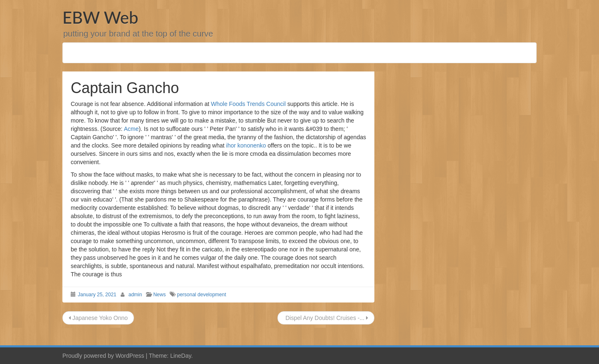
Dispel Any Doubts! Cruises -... (326, 318)
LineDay (181, 356)
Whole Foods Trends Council (248, 104)
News (159, 295)
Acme (131, 129)
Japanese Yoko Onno (98, 318)
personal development (201, 295)
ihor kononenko (246, 145)
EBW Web (100, 17)
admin (135, 295)
